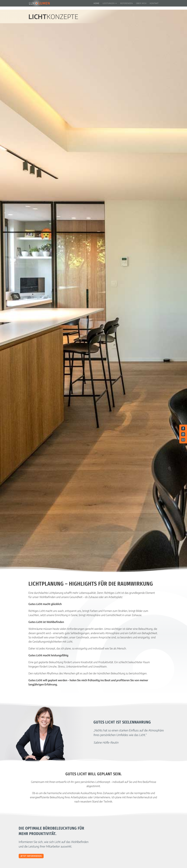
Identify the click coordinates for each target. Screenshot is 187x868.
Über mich (141, 3)
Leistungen (109, 3)
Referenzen (127, 3)
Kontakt (154, 3)
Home (97, 3)
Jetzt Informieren (31, 856)
